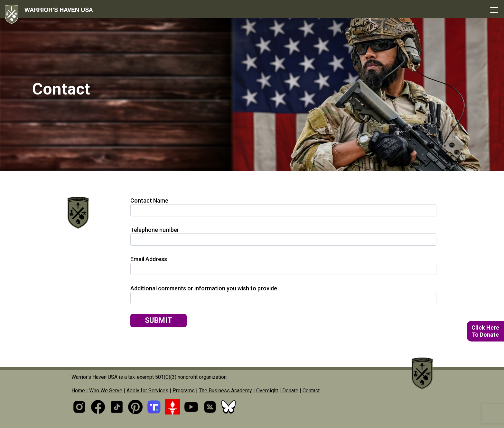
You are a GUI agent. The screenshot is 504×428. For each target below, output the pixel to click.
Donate (290, 391)
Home (78, 391)
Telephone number (155, 230)
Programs (184, 391)
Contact (311, 391)
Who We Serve (106, 391)
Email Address (149, 259)
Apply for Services (147, 391)
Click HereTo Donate (485, 331)
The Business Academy (225, 391)
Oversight (267, 391)
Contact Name (149, 200)
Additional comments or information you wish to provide (204, 288)
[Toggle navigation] (494, 10)
